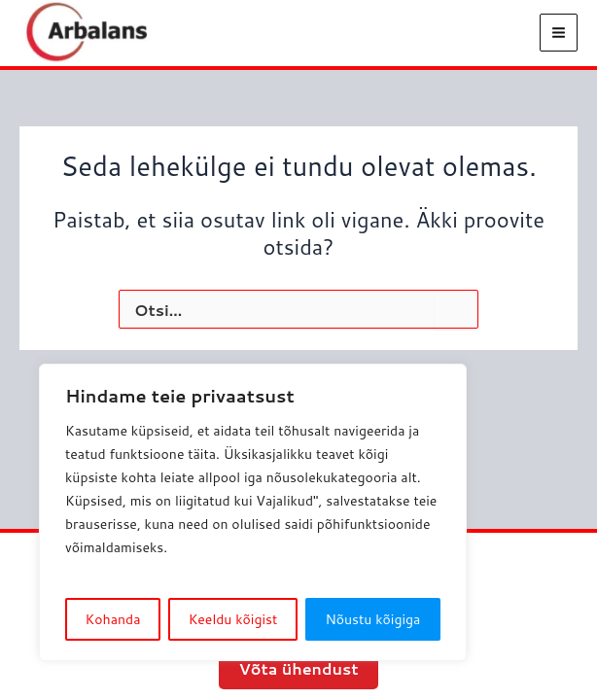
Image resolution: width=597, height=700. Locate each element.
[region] (253, 512)
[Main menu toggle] (559, 37)
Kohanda (113, 619)
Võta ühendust (298, 668)
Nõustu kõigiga (372, 619)
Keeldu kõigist (233, 619)
